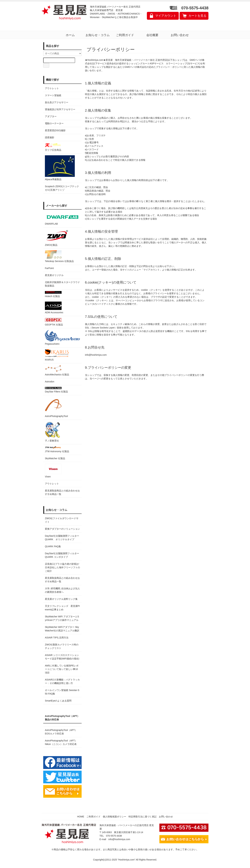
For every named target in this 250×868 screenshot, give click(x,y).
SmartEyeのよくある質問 (58, 701)
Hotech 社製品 (53, 294)
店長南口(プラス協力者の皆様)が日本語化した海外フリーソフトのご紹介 (62, 567)
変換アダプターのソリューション (62, 529)
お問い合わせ (180, 35)
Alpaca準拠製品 (60, 168)
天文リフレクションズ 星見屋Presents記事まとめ (62, 608)
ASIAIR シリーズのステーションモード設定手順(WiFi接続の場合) (62, 657)
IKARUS (57, 355)
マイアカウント (166, 16)
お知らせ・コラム (98, 35)
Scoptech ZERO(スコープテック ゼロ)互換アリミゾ (62, 188)
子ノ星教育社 (52, 432)
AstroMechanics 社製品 (57, 370)
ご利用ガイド (125, 35)
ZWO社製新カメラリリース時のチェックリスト (62, 646)
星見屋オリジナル (54, 275)
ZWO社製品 (57, 238)
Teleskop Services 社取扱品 (59, 256)
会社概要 (152, 35)
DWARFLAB (62, 219)
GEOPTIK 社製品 (54, 322)
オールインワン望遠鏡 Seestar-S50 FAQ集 (62, 692)
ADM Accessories (54, 308)
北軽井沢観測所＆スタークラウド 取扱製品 (62, 284)
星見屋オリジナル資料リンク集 (61, 599)
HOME (81, 817)
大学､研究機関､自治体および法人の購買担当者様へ (62, 590)
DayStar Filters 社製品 (56, 390)
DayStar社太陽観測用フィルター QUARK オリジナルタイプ (62, 538)
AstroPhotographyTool (56, 407)
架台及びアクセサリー (57, 102)
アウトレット (52, 88)
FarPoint (49, 268)
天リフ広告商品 (53, 147)
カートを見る (197, 16)
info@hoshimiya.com (119, 839)
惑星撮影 (50, 137)
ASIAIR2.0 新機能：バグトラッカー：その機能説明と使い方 (62, 681)
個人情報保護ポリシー (114, 817)
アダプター (51, 116)
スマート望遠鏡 (53, 95)
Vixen (53, 471)
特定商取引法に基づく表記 (143, 817)
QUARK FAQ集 (53, 546)
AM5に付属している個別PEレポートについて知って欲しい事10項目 (62, 669)
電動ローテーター (54, 123)
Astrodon (50, 382)
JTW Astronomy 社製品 (57, 449)
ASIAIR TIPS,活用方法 (57, 638)
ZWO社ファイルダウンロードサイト (62, 520)
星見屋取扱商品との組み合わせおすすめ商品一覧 (62, 580)
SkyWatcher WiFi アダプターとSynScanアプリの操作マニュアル (62, 618)
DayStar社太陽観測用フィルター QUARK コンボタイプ (62, 555)
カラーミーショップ (176, 63)
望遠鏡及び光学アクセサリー (60, 109)
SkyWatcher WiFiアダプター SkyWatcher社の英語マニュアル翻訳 (62, 629)
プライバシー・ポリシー (169, 67)
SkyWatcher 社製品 (55, 458)
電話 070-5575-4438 (189, 8)
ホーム (70, 35)
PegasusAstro (62, 338)
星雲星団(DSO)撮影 (55, 130)
